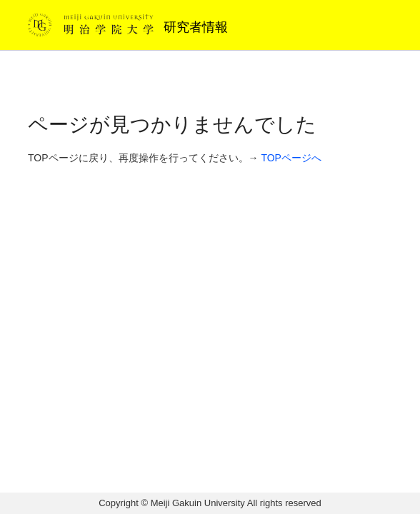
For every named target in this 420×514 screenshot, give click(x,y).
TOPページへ (291, 158)
